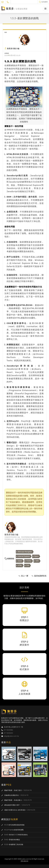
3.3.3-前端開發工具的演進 (14, 845)
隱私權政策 (24, 861)
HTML (20, 565)
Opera (36, 556)
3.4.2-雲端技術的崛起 (12, 840)
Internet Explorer (24, 556)
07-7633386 (8, 730)
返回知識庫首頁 (40, 576)
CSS (28, 565)
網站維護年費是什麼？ (12, 805)
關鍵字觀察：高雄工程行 (13, 790)
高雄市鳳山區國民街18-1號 (14, 727)
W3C (37, 561)
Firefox (29, 561)
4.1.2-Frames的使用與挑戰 (14, 830)
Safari (20, 561)
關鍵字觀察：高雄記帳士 (13, 800)
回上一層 (25, 576)
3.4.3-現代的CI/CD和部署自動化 (16, 835)
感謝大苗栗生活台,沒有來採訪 (15, 810)
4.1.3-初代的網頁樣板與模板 (14, 825)
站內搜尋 (45, 2)
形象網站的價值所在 (12, 795)
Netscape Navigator (25, 552)
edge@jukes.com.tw (11, 736)
